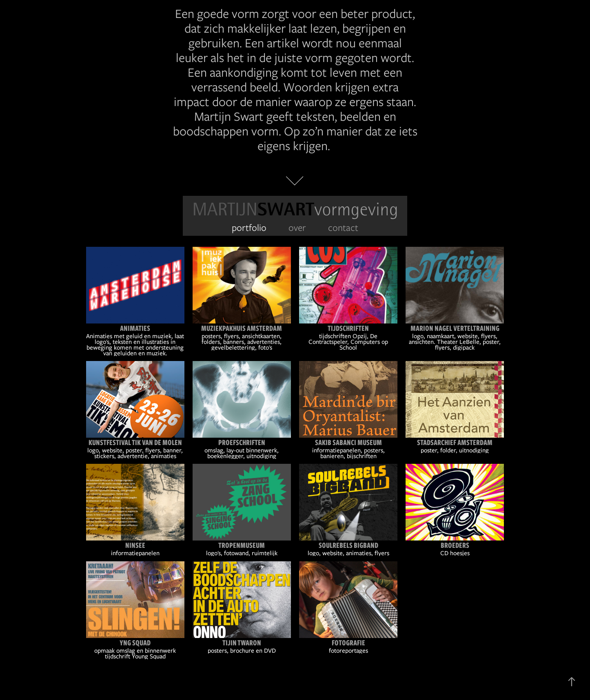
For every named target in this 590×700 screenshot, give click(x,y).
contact (343, 227)
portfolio (249, 227)
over (297, 227)
